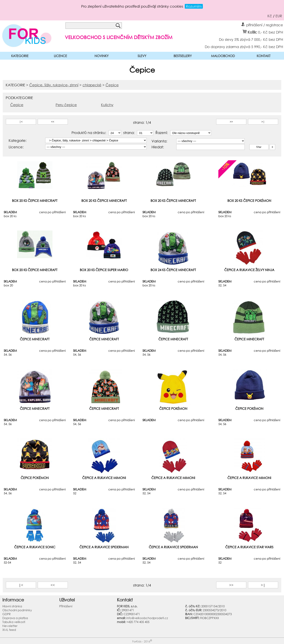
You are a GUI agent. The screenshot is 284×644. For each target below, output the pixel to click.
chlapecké (92, 85)
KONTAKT (264, 56)
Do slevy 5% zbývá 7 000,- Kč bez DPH (251, 39)
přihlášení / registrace (262, 24)
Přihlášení (66, 606)
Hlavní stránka (12, 606)
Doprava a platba (15, 618)
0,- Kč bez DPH (271, 32)
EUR (279, 16)
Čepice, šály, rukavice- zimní (54, 85)
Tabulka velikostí (14, 622)
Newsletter (10, 626)
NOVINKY (102, 56)
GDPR (6, 614)
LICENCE (60, 56)
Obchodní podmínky (17, 610)
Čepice (112, 85)
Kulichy (107, 105)
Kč (270, 16)
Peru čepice (66, 105)
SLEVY (142, 56)
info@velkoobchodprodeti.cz (147, 618)
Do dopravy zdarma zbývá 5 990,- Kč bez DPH (244, 46)
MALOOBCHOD (223, 56)
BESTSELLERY (183, 56)
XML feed (9, 630)
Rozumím (194, 6)
